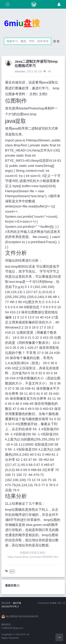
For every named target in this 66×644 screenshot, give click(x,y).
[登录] (59, 4)
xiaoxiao (20, 71)
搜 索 (56, 41)
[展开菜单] (8, 4)
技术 (12, 571)
